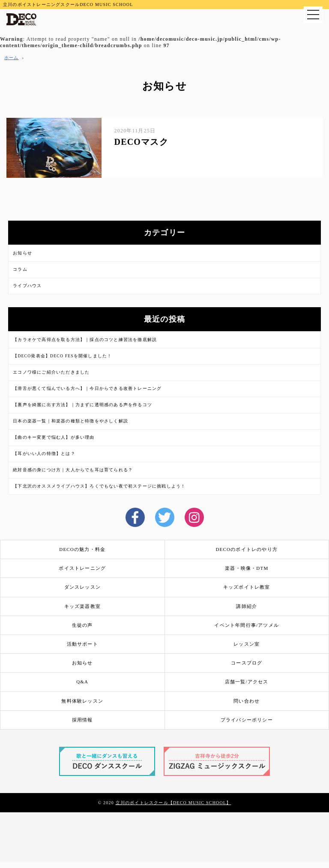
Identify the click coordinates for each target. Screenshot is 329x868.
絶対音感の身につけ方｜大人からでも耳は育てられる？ (73, 470)
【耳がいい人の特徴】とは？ (44, 453)
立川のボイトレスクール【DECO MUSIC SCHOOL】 (173, 803)
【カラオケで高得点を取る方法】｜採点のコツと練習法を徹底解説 (85, 340)
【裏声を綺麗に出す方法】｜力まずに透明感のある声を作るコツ (82, 405)
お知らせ (22, 253)
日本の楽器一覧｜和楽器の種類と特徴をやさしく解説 (70, 421)
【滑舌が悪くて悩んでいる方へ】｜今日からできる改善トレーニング (87, 388)
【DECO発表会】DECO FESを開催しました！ (62, 356)
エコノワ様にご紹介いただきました (51, 372)
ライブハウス (27, 286)
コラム (20, 269)
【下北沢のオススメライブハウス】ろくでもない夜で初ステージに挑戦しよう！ (99, 486)
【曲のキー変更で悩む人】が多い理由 (54, 437)
